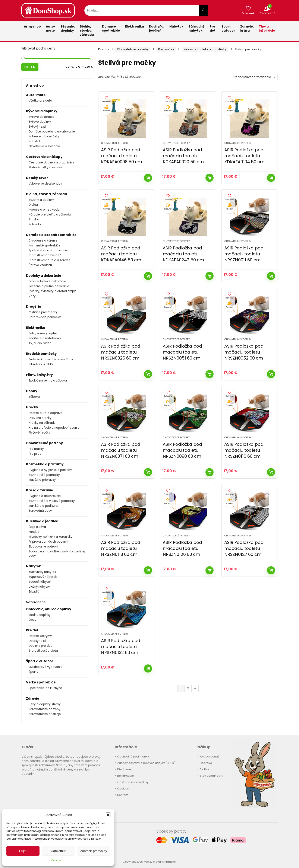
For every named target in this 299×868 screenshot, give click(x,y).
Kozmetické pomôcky (44, 475)
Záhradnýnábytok (197, 28)
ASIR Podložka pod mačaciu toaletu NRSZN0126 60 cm (182, 548)
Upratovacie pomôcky (45, 317)
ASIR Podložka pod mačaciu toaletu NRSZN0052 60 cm (244, 352)
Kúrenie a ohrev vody (44, 210)
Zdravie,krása (247, 28)
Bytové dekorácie (41, 117)
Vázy (32, 296)
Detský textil (37, 641)
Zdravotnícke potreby (45, 709)
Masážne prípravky (42, 480)
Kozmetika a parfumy (45, 464)
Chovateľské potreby (44, 443)
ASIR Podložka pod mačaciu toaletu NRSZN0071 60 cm (121, 450)
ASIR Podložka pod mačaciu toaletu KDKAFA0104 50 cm (244, 156)
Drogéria (34, 307)
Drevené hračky (40, 418)
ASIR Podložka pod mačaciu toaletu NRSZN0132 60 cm (121, 647)
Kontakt (122, 795)
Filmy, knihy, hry (39, 375)
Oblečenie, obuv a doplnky (49, 609)
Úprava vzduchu (40, 265)
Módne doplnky (40, 615)
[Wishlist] (248, 9)
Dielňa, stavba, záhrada (87, 31)
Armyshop (32, 26)
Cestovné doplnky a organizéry (51, 162)
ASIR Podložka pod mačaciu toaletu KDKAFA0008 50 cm (122, 156)
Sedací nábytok (40, 582)
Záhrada (35, 224)
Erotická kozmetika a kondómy (51, 359)
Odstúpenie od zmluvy (133, 782)
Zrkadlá (34, 592)
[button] (108, 815)
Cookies (56, 860)
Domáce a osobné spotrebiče (51, 235)
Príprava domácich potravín (49, 542)
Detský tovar (37, 178)
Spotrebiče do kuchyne (45, 688)
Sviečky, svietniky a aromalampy (52, 291)
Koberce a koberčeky (44, 136)
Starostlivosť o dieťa (43, 651)
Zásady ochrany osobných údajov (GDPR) (146, 763)
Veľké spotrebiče (41, 682)
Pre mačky (36, 449)
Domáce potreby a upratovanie (52, 132)
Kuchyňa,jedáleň (157, 28)
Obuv (32, 620)
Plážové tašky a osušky (45, 167)
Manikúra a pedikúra (43, 506)
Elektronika (135, 26)
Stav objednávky (211, 776)
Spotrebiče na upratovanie (48, 250)
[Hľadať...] (203, 10)
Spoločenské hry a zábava (48, 381)
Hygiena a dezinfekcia (45, 496)
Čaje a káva (37, 527)
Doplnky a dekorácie (44, 276)
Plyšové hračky (39, 433)
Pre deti (213, 28)
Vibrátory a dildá (41, 364)
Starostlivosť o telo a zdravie (50, 260)
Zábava (34, 397)
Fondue (34, 532)
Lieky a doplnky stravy (45, 704)
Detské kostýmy (40, 636)
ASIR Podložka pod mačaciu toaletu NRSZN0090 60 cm (182, 450)
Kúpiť (148, 178)
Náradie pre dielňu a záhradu (50, 215)
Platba (204, 769)
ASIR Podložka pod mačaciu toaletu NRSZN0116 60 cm (244, 450)
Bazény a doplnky (41, 200)
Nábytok (176, 26)
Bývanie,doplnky (68, 28)
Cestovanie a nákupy (44, 157)
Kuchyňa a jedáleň (42, 521)
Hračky (32, 407)
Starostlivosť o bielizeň (45, 255)
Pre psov (35, 454)
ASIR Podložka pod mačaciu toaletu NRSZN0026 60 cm (121, 352)
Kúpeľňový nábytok (43, 577)
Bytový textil (37, 127)
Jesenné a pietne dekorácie (49, 286)
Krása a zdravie (40, 490)
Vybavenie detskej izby (45, 184)
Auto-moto (51, 28)
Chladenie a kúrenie (43, 241)
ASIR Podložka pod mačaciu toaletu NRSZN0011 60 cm (244, 254)
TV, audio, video (40, 343)
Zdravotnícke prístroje (45, 714)
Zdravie (33, 698)
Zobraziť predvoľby (94, 851)
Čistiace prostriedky (43, 312)
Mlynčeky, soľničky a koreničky (51, 537)
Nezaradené (36, 602)
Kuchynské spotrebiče (45, 245)
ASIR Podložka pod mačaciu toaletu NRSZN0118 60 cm (121, 548)
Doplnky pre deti (41, 646)
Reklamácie (126, 776)
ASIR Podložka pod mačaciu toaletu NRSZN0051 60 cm (182, 352)
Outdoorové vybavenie (45, 667)
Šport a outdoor (40, 661)
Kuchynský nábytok (42, 572)
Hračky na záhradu (42, 423)
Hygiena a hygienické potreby (50, 470)
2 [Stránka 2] (188, 688)
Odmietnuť (58, 851)
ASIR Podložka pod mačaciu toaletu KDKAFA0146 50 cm (121, 254)
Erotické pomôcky (41, 354)
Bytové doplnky (40, 122)
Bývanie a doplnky (42, 111)
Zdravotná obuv (40, 511)
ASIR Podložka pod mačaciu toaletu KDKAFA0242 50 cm (183, 254)
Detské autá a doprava (46, 413)
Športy (33, 672)
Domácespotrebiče (111, 28)
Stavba (34, 219)
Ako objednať (209, 757)
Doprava (206, 763)
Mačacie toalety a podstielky (205, 49)
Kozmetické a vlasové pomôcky (52, 501)
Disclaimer (125, 769)
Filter (30, 67)
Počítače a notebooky (45, 338)
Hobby (32, 391)
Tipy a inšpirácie (267, 28)
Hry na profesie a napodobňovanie (54, 428)
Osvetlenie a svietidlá (44, 146)
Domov (104, 49)
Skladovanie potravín (44, 547)
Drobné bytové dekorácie (47, 281)
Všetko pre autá (40, 101)
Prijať (23, 851)
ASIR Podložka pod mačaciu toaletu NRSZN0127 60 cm (244, 548)
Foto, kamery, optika (43, 333)
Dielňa (33, 205)
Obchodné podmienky (133, 757)
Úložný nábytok (40, 587)
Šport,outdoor (228, 28)
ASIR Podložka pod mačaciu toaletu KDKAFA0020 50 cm (183, 156)
